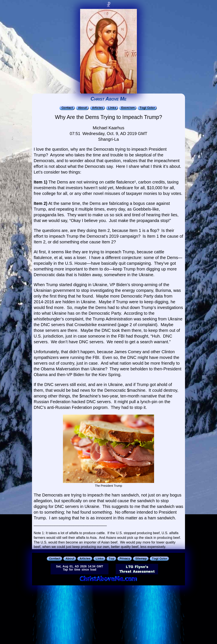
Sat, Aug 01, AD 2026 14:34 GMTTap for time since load (79, 568)
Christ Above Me (108, 99)
